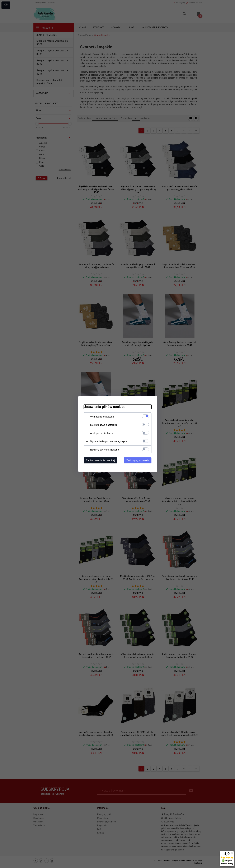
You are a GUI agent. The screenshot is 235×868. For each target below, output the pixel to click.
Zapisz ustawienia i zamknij (101, 460)
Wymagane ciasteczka (102, 417)
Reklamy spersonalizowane (105, 450)
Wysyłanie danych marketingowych (109, 441)
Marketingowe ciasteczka (104, 425)
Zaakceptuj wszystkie (138, 460)
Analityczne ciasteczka (102, 433)
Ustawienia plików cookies (105, 407)
